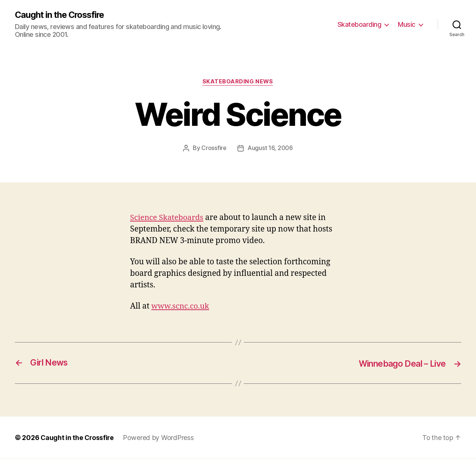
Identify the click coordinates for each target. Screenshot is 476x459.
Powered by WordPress (160, 438)
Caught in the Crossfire (61, 15)
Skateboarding (360, 24)
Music (407, 24)
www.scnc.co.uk (181, 307)
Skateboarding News (238, 82)
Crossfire (214, 149)
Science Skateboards (168, 218)
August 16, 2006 (270, 149)
